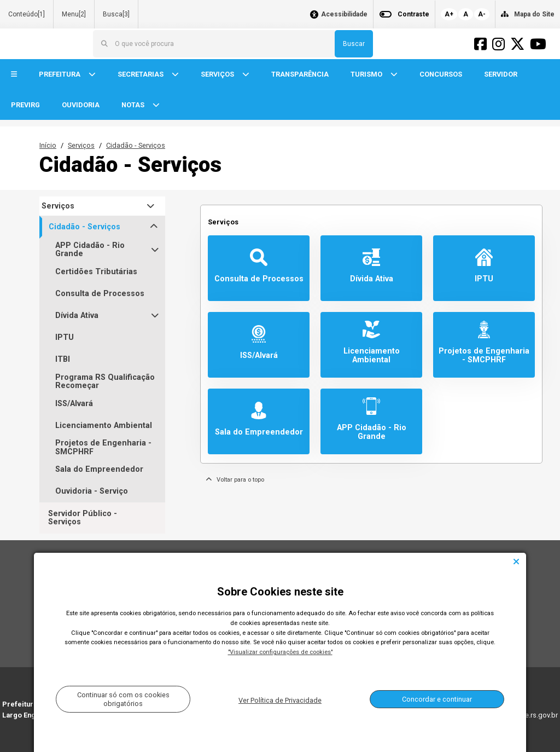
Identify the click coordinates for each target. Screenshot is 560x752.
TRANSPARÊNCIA (300, 74)
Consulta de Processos (100, 294)
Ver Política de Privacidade (280, 700)
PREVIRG (25, 105)
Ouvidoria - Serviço (92, 491)
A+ (449, 14)
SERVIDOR (501, 74)
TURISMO (367, 74)
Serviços (81, 145)
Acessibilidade (344, 15)
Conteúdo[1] (27, 14)
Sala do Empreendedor (99, 469)
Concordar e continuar (437, 699)
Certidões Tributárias (96, 272)
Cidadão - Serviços (136, 145)
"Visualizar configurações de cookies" (280, 652)
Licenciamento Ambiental (104, 426)
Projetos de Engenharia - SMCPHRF (103, 447)
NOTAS (134, 105)
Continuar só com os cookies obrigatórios (123, 699)
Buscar (354, 44)
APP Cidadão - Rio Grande (90, 250)
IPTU (65, 337)
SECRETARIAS (141, 74)
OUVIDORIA (81, 105)
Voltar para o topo (235, 480)
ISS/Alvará (74, 404)
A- (482, 14)
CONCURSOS (441, 74)
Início (48, 145)
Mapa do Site (534, 14)
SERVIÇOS (218, 74)
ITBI (63, 359)
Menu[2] (74, 14)
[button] (14, 75)
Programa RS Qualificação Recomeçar (105, 382)
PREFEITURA (60, 74)
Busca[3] (116, 14)
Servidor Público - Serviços (83, 518)
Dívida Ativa (77, 316)
